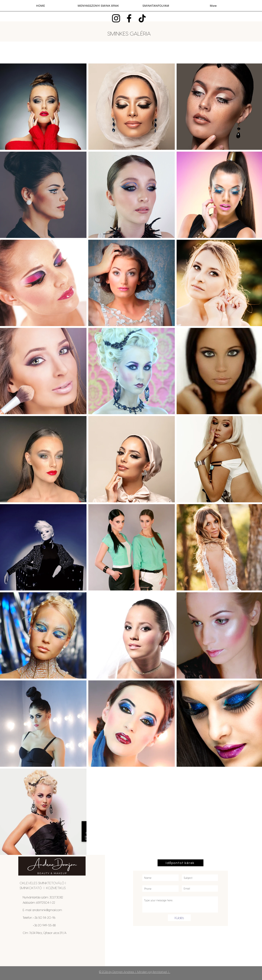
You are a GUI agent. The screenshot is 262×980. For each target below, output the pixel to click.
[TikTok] (142, 18)
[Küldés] (179, 918)
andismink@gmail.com (47, 910)
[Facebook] (129, 18)
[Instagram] (116, 18)
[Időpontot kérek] (180, 863)
